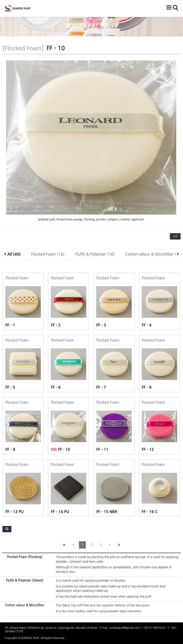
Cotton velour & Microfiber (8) (153, 254)
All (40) (14, 254)
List (175, 236)
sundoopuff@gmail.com (125, 628)
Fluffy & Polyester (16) (95, 254)
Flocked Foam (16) (48, 254)
